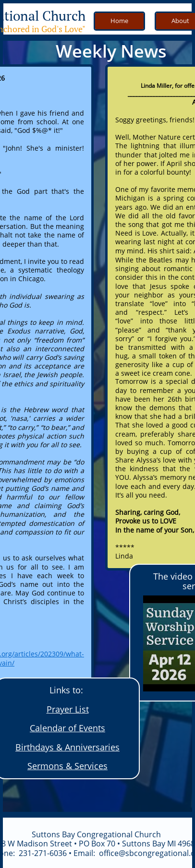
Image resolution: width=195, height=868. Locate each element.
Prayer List (68, 709)
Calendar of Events (67, 728)
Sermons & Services (67, 766)
